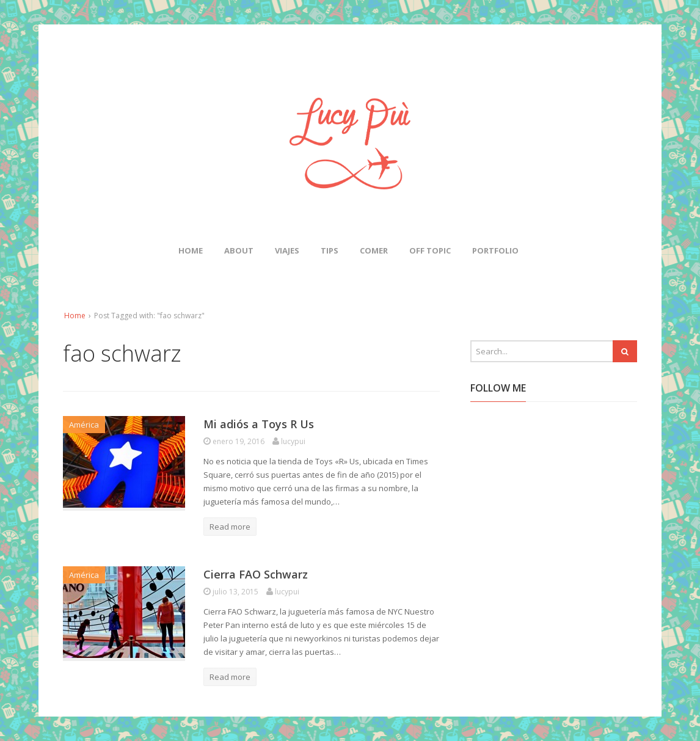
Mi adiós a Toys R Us (259, 424)
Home (191, 250)
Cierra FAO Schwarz (256, 574)
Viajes (287, 250)
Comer (374, 250)
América (84, 425)
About (239, 250)
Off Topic (430, 250)
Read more (230, 527)
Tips (330, 250)
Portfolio (495, 250)
